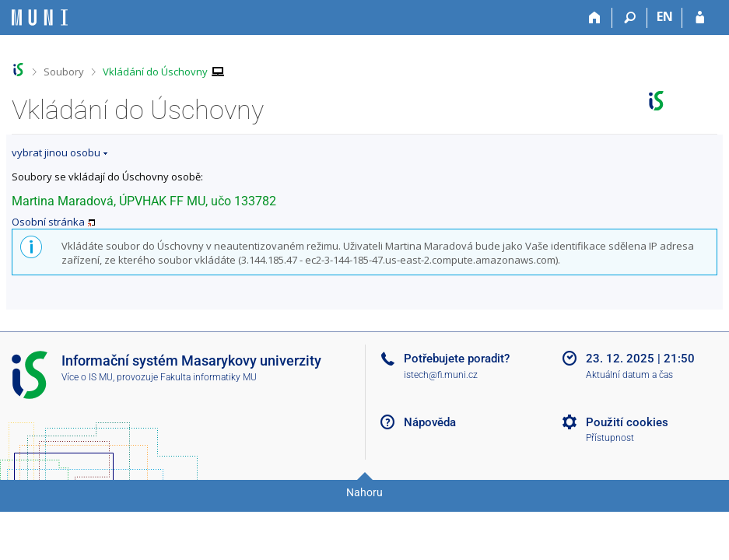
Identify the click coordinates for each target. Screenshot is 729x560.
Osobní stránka (48, 222)
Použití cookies (627, 422)
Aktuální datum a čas (629, 375)
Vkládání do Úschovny (155, 72)
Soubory (64, 72)
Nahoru (364, 492)
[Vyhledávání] (630, 18)
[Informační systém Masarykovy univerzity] (40, 17)
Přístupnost (610, 438)
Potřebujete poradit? (457, 359)
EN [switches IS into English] (665, 16)
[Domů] (595, 18)
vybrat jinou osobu (56, 152)
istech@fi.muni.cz (441, 375)
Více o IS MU (87, 377)
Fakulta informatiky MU (209, 377)
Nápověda (430, 422)
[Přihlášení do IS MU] (700, 18)
